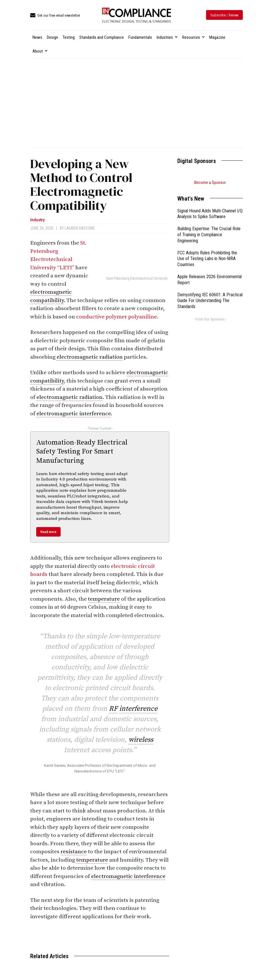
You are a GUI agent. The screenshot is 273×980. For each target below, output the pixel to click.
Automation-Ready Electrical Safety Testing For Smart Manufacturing (82, 451)
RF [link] (113, 709)
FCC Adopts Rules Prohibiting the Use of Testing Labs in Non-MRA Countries (207, 259)
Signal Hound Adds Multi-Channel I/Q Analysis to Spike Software (210, 214)
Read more (48, 532)
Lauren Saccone (80, 228)
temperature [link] (104, 599)
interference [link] (138, 709)
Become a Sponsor (210, 182)
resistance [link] (74, 852)
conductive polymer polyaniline (116, 317)
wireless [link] (141, 740)
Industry (37, 220)
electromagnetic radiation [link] (90, 357)
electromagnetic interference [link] (74, 414)
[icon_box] (55, 16)
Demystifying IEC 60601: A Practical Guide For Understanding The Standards (210, 301)
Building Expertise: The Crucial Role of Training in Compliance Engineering (209, 235)
